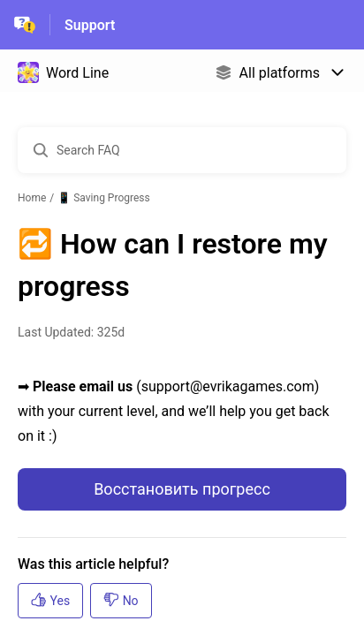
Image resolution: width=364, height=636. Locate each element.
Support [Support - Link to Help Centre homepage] (90, 25)
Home (32, 198)
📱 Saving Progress (103, 198)
